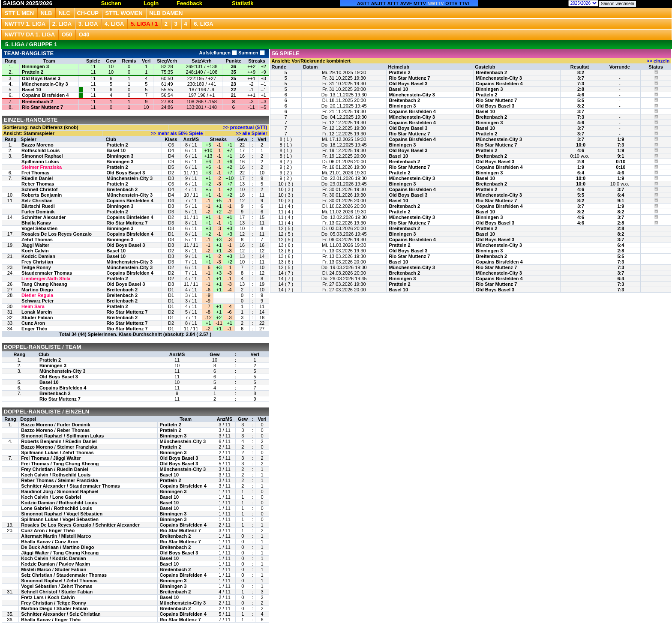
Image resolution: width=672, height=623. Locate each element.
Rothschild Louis (40, 150)
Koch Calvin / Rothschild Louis (56, 475)
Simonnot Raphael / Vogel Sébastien (62, 514)
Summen (251, 53)
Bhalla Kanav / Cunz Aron (49, 542)
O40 (84, 34)
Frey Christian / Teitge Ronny (54, 603)
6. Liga (204, 24)
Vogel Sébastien (39, 228)
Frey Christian (37, 262)
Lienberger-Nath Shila (46, 279)
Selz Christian (37, 201)
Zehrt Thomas (37, 240)
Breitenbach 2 (37, 102)
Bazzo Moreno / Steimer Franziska (59, 447)
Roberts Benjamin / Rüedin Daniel (59, 441)
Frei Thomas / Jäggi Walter (51, 458)
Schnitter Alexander (44, 217)
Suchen (111, 3)
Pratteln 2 (33, 72)
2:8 (581, 89)
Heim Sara (33, 306)
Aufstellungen (218, 53)
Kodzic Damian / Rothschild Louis (59, 503)
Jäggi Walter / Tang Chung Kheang (60, 553)
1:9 (621, 139)
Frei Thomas (35, 173)
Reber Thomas (38, 184)
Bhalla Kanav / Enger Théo (51, 620)
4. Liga (114, 24)
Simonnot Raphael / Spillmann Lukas (62, 436)
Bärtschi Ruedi (38, 206)
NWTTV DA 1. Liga (30, 34)
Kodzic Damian (38, 256)
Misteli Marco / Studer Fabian (54, 569)
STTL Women (124, 13)
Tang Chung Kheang (44, 284)
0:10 (621, 162)
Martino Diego (37, 290)
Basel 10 (31, 90)
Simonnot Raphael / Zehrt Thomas (59, 581)
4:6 (581, 95)
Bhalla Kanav (36, 223)
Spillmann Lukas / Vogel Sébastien (60, 519)
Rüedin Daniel (37, 178)
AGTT (363, 3)
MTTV (420, 3)
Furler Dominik (38, 212)
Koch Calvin (35, 251)
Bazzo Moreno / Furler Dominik (55, 425)
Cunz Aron (33, 323)
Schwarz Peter (37, 301)
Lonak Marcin (37, 312)
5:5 (581, 100)
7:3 (581, 84)
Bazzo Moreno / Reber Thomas (55, 430)
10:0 (581, 145)
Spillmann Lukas (40, 162)
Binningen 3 (35, 66)
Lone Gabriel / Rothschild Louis (57, 508)
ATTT (393, 3)
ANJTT (378, 3)
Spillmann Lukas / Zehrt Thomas (57, 452)
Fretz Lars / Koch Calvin (48, 597)
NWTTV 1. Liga (25, 24)
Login (151, 3)
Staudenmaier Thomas (47, 273)
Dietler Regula (37, 295)
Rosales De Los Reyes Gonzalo (57, 234)
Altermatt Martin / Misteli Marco (56, 536)
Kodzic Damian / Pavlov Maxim (55, 564)
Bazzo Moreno (37, 145)
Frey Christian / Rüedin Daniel (54, 469)
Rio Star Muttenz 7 (42, 107)
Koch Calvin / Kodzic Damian (54, 558)
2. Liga (62, 24)
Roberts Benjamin (42, 195)
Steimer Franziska (42, 167)
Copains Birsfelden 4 (45, 95)
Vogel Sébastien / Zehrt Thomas (57, 586)
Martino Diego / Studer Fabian (54, 608)
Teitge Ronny (36, 267)
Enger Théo (34, 329)
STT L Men (19, 13)
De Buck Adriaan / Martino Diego (57, 547)
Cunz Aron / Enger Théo (48, 530)
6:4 (581, 173)
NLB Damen (166, 13)
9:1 (621, 156)
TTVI (464, 3)
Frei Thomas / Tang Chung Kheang (60, 464)
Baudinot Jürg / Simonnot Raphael (60, 491)
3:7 (581, 78)
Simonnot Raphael (42, 156)
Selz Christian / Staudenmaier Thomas (64, 575)
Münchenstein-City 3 (45, 84)
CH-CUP (88, 13)
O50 (67, 34)
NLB (46, 13)
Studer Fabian (37, 317)
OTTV (451, 3)
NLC (64, 13)
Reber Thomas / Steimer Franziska (60, 480)
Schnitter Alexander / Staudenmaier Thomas (70, 486)
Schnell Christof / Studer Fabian (57, 592)
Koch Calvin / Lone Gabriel (51, 497)
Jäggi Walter (35, 245)
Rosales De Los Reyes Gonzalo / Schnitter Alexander (80, 525)
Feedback (189, 3)
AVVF (406, 3)
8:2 (581, 72)
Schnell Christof (39, 189)
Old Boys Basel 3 (41, 78)
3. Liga (88, 24)
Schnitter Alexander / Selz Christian (61, 614)
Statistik (243, 3)
